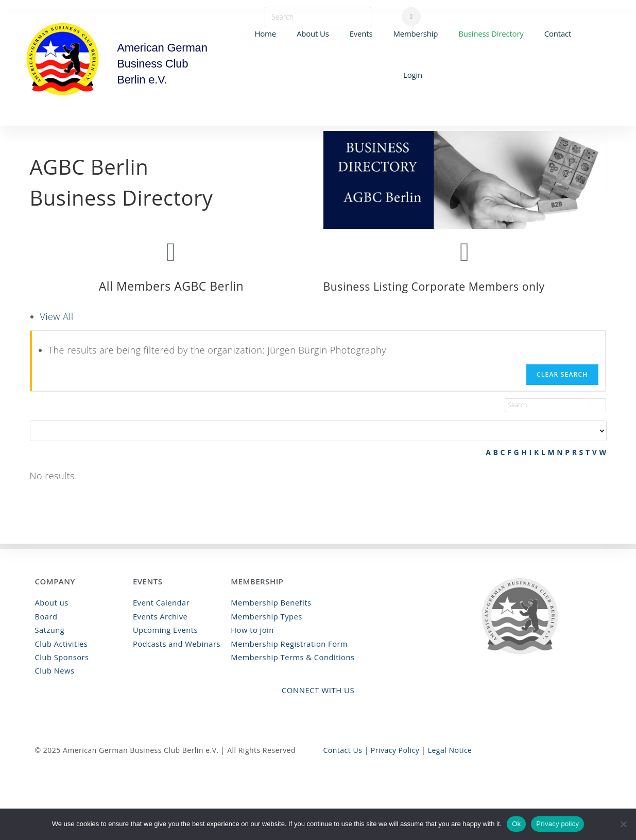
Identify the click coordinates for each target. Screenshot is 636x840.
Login (413, 75)
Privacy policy (557, 824)
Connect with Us (318, 688)
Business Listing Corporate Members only (443, 286)
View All (57, 316)
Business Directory (491, 33)
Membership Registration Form (287, 643)
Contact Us (343, 748)
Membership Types (265, 617)
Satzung (49, 630)
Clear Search (562, 374)
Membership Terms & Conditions (290, 656)
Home (265, 33)
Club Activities (60, 643)
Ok (516, 824)
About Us (313, 33)
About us (51, 604)
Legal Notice (450, 748)
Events (361, 33)
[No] (623, 824)
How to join (251, 630)
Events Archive (159, 617)
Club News (54, 669)
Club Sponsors (61, 656)
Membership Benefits (269, 604)
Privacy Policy (395, 748)
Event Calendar (160, 604)
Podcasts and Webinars (175, 643)
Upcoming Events (164, 630)
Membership (415, 33)
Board (46, 617)
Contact (558, 33)
